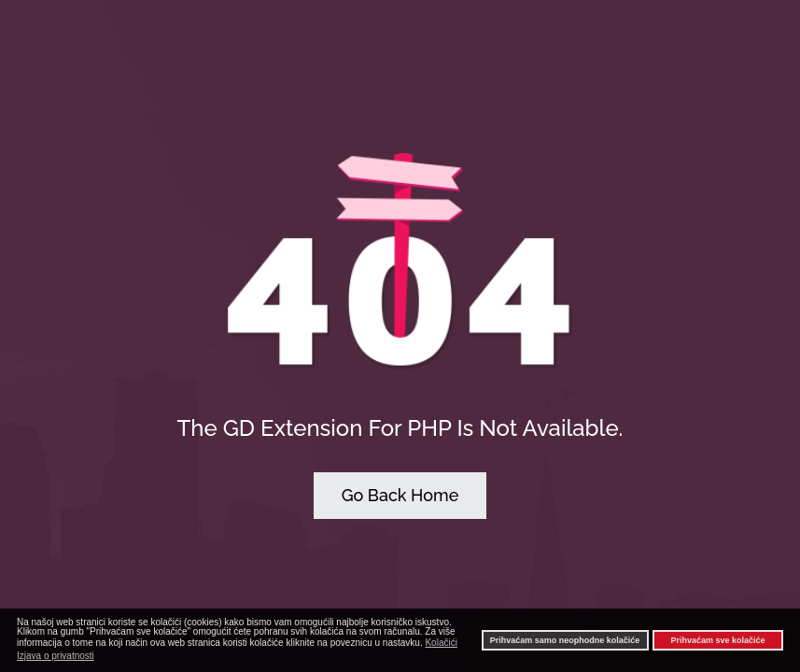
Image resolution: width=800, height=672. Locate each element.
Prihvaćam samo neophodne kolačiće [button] (565, 640)
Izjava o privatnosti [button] (56, 656)
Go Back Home (400, 495)
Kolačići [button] (441, 643)
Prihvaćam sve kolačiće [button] (717, 640)
